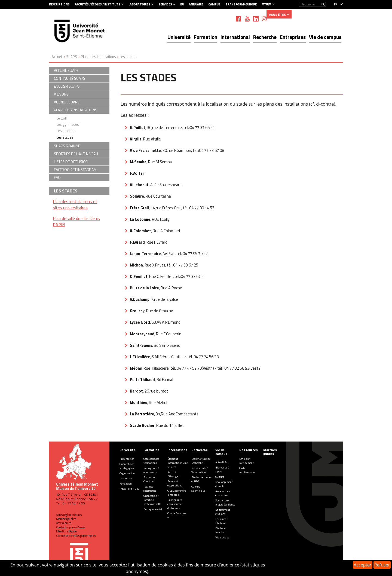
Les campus (126, 478)
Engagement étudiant (223, 512)
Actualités (221, 462)
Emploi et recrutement (246, 461)
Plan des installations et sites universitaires (75, 205)
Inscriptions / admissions (151, 470)
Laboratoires (139, 4)
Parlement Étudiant (221, 521)
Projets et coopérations (175, 483)
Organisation (127, 473)
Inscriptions (59, 4)
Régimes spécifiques (150, 489)
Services (165, 4)
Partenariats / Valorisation (200, 470)
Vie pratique (222, 537)
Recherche (265, 37)
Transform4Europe (241, 4)
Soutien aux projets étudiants (225, 503)
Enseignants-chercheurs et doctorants (175, 504)
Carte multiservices (247, 470)
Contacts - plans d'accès (71, 527)
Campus (214, 4)
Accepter (362, 565)
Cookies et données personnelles (76, 536)
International (235, 37)
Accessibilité (64, 523)
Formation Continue (150, 479)
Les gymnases (68, 124)
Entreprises (293, 37)
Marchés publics (66, 519)
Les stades (65, 137)
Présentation (127, 459)
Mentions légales (67, 531)
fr (336, 4)
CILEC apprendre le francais (177, 493)
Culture (220, 477)
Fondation (126, 484)
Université (179, 37)
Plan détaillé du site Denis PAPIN (76, 221)
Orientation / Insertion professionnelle (152, 500)
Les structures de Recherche (201, 461)
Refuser (382, 565)
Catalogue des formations (151, 461)
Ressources (249, 450)
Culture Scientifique (198, 489)
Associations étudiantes (223, 493)
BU (182, 4)
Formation (206, 37)
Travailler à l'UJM (130, 489)
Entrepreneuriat (153, 509)
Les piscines (66, 131)
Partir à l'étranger (173, 474)
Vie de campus (325, 37)
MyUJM (267, 4)
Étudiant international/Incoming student (181, 463)
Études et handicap (221, 530)
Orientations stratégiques (127, 466)
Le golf (62, 118)
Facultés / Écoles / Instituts (97, 4)
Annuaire (196, 4)
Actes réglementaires (69, 515)
